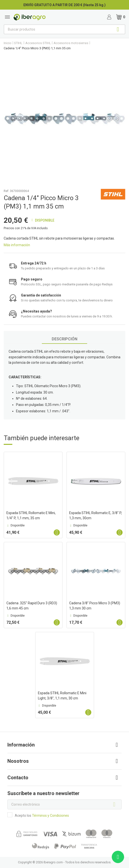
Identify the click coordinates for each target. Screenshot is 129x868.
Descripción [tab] (64, 339)
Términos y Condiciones (50, 816)
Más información (17, 245)
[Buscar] (64, 29)
